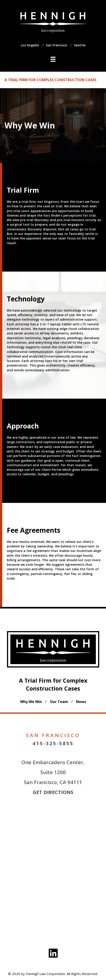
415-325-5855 (53, 759)
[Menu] (53, 59)
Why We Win (31, 702)
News (81, 702)
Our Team (59, 702)
